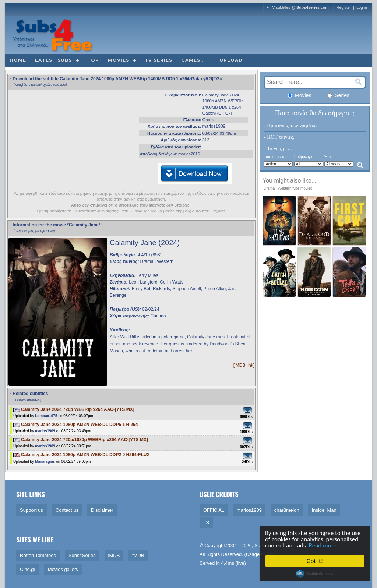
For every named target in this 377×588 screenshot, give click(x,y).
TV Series (158, 60)
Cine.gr (28, 569)
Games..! (193, 60)
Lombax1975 (46, 416)
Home (18, 60)
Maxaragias (45, 462)
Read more (324, 545)
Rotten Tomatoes (38, 555)
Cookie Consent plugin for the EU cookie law (316, 574)
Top (93, 60)
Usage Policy (260, 554)
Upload (231, 60)
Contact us (67, 510)
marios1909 (214, 126)
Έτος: (329, 157)
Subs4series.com (313, 7)
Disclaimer (102, 510)
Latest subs (53, 60)
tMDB (138, 555)
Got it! (316, 561)
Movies (119, 60)
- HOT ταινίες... (280, 137)
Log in (362, 7)
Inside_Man (324, 510)
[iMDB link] (244, 365)
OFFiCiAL (214, 510)
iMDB (114, 555)
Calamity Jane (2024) (145, 243)
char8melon (287, 510)
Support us (31, 510)
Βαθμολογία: (304, 157)
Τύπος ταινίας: (276, 157)
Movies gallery (63, 569)
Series (338, 95)
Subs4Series (82, 555)
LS (206, 523)
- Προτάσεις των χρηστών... (293, 126)
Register (344, 7)
